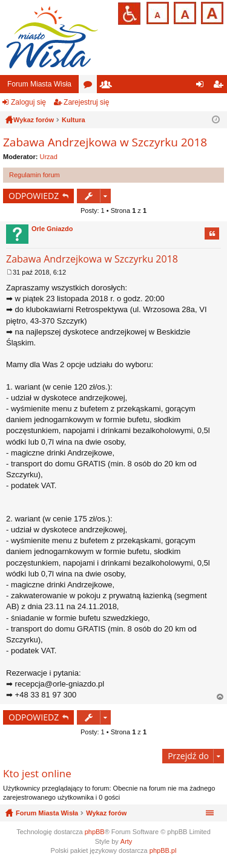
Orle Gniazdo (52, 229)
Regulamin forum (35, 175)
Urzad (49, 157)
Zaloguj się (28, 102)
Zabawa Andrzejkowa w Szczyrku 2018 (105, 142)
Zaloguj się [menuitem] (202, 86)
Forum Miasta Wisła (39, 84)
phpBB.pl (163, 850)
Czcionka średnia (184, 12)
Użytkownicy (108, 86)
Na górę (220, 697)
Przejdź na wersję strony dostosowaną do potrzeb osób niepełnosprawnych (129, 14)
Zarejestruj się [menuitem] (220, 86)
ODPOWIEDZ (34, 196)
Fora (90, 86)
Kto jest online (37, 773)
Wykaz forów (106, 813)
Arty (127, 841)
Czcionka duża (211, 12)
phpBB (95, 832)
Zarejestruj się (86, 102)
